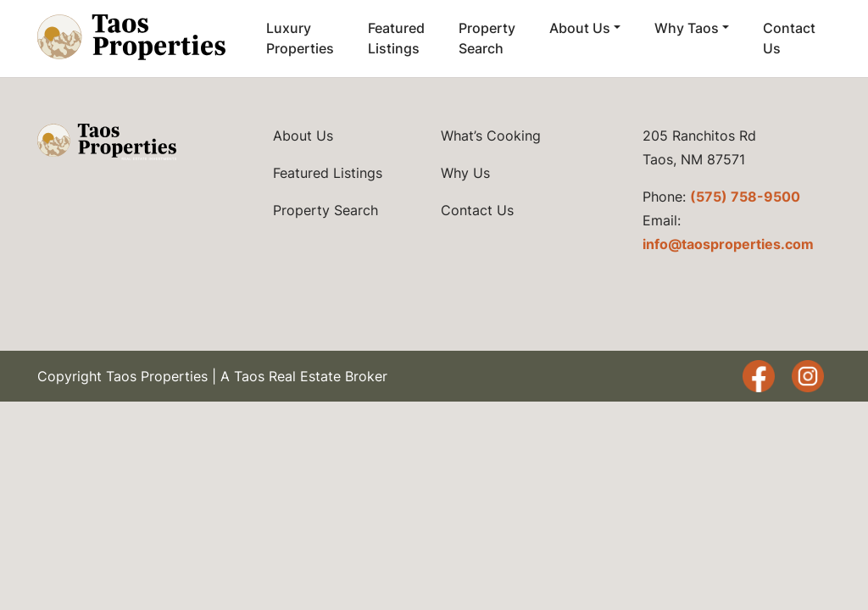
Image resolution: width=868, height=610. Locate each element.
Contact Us (789, 38)
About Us (580, 28)
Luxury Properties (300, 38)
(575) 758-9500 (745, 197)
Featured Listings (396, 38)
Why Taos (687, 28)
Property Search (487, 38)
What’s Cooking (491, 136)
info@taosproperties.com (728, 244)
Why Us (465, 173)
